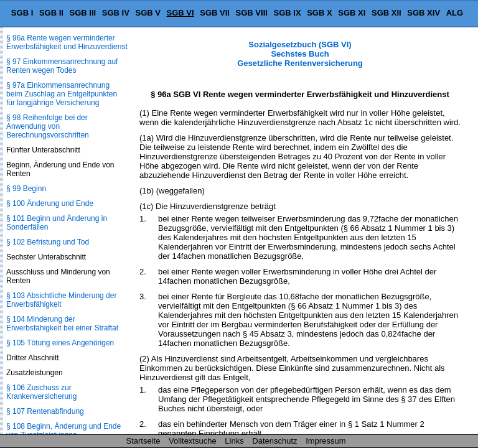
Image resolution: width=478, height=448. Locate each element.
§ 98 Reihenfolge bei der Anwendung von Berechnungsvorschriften (48, 126)
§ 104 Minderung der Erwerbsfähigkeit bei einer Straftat (62, 324)
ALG (455, 13)
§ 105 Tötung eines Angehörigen (60, 343)
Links (234, 441)
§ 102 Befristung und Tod (48, 242)
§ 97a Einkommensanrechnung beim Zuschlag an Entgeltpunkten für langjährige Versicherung (62, 94)
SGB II (51, 13)
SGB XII (387, 13)
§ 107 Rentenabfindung (45, 411)
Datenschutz (274, 441)
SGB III (83, 13)
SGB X (319, 13)
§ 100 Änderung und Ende (50, 203)
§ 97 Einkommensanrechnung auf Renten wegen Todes (62, 66)
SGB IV (116, 13)
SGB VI (180, 13)
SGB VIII (252, 13)
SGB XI (352, 13)
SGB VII (215, 13)
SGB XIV (424, 13)
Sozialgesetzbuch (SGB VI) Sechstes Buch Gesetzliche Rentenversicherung (300, 54)
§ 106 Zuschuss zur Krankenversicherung (41, 392)
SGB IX (288, 13)
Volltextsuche (193, 441)
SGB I (22, 13)
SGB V (148, 13)
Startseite (143, 441)
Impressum (326, 441)
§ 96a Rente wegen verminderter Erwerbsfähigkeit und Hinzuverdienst (67, 42)
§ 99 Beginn (26, 189)
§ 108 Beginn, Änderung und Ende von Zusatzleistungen (63, 431)
